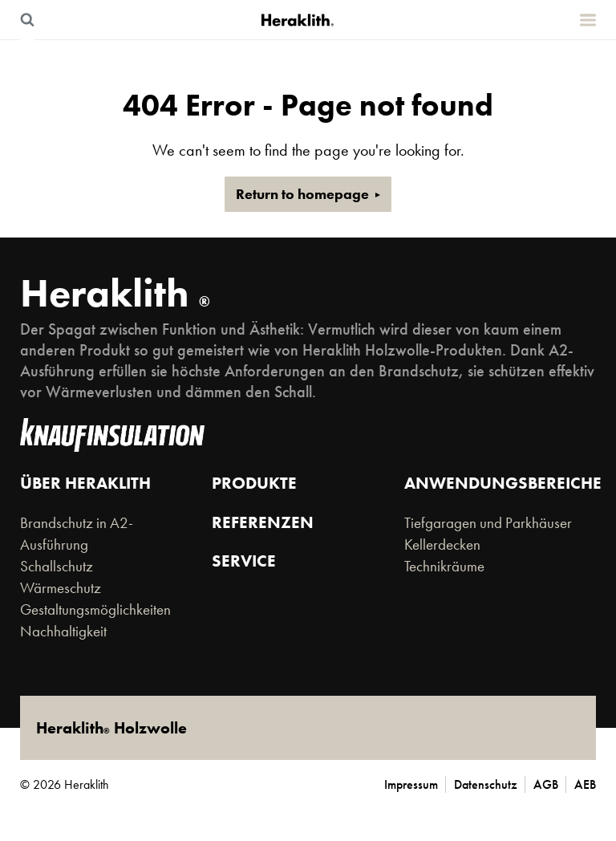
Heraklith (115, 293)
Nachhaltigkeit (63, 632)
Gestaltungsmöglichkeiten (95, 610)
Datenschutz (486, 784)
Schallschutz (57, 567)
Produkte (254, 483)
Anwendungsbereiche (503, 483)
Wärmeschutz (61, 588)
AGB (546, 784)
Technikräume (444, 567)
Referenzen (263, 522)
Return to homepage (302, 194)
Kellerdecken (442, 545)
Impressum (411, 784)
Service (244, 561)
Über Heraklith (85, 483)
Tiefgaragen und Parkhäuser (488, 523)
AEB (585, 784)
